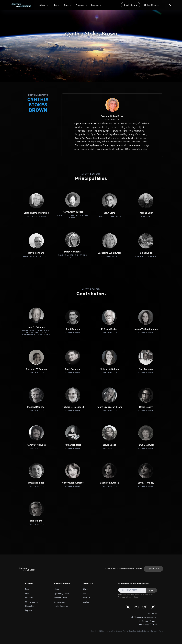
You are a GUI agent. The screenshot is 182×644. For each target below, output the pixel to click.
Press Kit (86, 598)
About (85, 589)
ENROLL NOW (153, 569)
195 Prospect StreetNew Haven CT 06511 (148, 623)
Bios (85, 593)
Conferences (59, 602)
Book (27, 593)
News (56, 589)
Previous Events (60, 598)
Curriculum (30, 606)
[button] (44, 5)
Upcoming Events (61, 593)
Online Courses (152, 5)
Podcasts (29, 598)
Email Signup (130, 5)
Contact (86, 602)
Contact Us (152, 613)
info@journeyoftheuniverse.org (144, 617)
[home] (21, 5)
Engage (28, 610)
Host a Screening (61, 606)
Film (27, 589)
